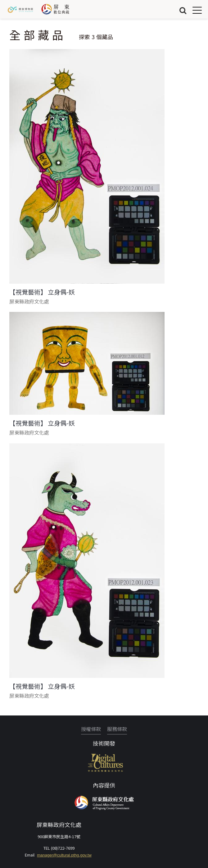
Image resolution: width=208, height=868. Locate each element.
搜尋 (183, 10)
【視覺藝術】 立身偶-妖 (42, 292)
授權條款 (91, 729)
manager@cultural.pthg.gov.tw (64, 855)
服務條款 (117, 729)
